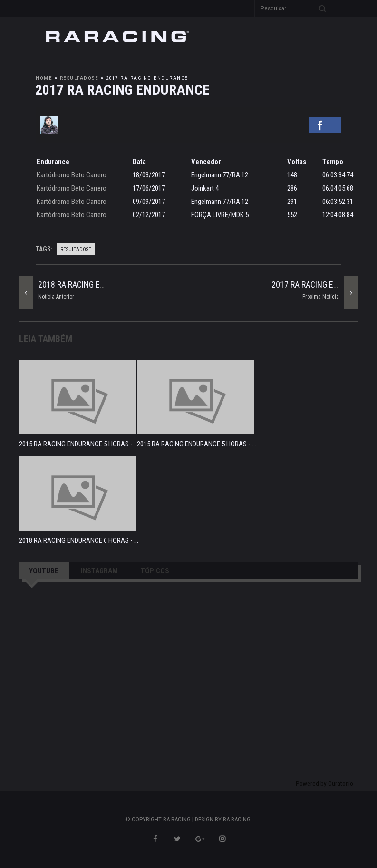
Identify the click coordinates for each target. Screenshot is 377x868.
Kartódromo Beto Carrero (72, 175)
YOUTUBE (44, 571)
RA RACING (237, 819)
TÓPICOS (155, 571)
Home (44, 78)
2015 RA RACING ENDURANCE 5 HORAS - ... (79, 444)
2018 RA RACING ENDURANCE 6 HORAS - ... (79, 540)
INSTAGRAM (99, 571)
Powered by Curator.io (324, 783)
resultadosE (79, 78)
